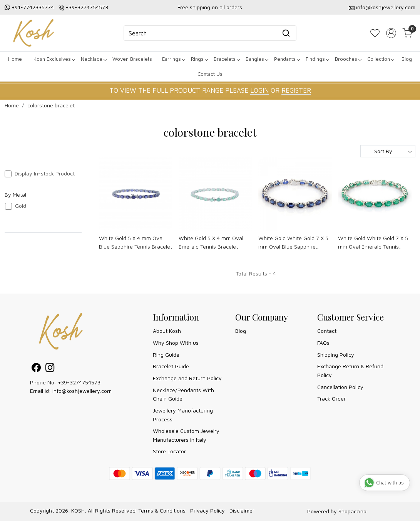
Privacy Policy (207, 510)
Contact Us (210, 74)
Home (15, 59)
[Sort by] (388, 151)
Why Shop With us (176, 343)
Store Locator (169, 451)
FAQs (323, 343)
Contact (327, 331)
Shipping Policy (336, 355)
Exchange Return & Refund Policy (350, 370)
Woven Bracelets (132, 59)
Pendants (287, 59)
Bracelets (227, 59)
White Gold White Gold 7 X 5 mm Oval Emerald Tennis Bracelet (373, 243)
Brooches (348, 59)
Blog (407, 59)
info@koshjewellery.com (386, 7)
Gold (21, 206)
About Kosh (167, 331)
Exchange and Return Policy (187, 378)
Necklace (94, 59)
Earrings (173, 59)
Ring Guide (166, 355)
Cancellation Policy (340, 387)
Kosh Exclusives (54, 59)
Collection (381, 59)
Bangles (257, 59)
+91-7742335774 (33, 7)
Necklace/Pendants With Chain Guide (183, 394)
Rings (199, 59)
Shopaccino (352, 511)
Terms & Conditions (162, 510)
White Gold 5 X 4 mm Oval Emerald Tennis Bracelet (211, 242)
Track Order (331, 398)
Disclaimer (242, 510)
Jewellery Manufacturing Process (183, 415)
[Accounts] (391, 33)
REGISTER (296, 90)
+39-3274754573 (87, 7)
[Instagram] (50, 369)
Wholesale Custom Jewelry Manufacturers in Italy (186, 435)
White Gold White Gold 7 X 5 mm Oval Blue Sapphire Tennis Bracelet (293, 243)
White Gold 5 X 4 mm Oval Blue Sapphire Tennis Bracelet (136, 242)
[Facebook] (36, 369)
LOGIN (259, 90)
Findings (317, 59)
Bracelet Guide (171, 366)
